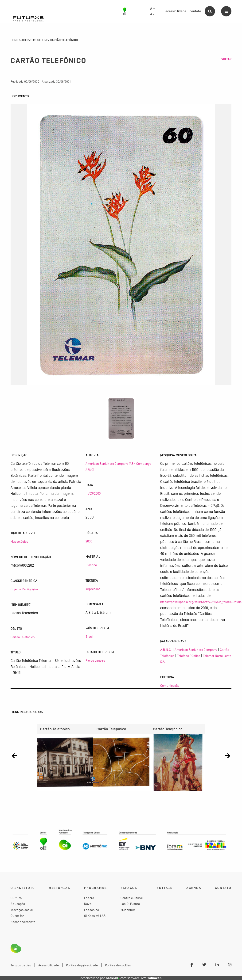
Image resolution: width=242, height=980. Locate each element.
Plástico (91, 565)
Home (14, 40)
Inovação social (22, 910)
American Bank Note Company (196, 650)
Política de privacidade (82, 965)
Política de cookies (118, 965)
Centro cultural (132, 898)
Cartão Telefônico (23, 637)
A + (153, 9)
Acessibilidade (49, 965)
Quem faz (17, 916)
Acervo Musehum (34, 40)
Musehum (128, 910)
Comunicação (170, 686)
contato (195, 11)
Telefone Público (189, 656)
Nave (88, 904)
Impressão (93, 589)
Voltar (226, 59)
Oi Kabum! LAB (95, 916)
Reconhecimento (23, 922)
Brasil (90, 637)
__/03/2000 (93, 493)
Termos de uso (21, 965)
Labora (89, 898)
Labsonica (92, 910)
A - (152, 14)
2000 (89, 541)
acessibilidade (176, 11)
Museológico (19, 541)
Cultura (16, 898)
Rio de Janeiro (95, 660)
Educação (18, 904)
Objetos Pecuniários (24, 589)
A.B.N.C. (166, 650)
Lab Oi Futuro (130, 904)
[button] (14, 756)
